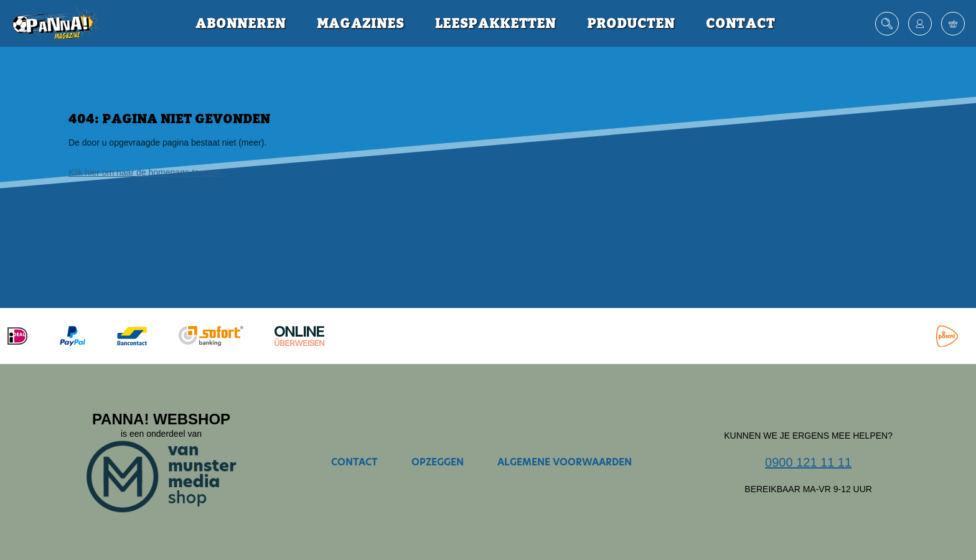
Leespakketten (495, 24)
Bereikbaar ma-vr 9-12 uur (808, 489)
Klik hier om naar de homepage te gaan (145, 172)
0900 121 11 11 (808, 462)
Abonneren (241, 24)
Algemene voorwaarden (565, 462)
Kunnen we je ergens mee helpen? (808, 436)
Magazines (360, 24)
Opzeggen (438, 462)
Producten (631, 24)
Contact (740, 24)
